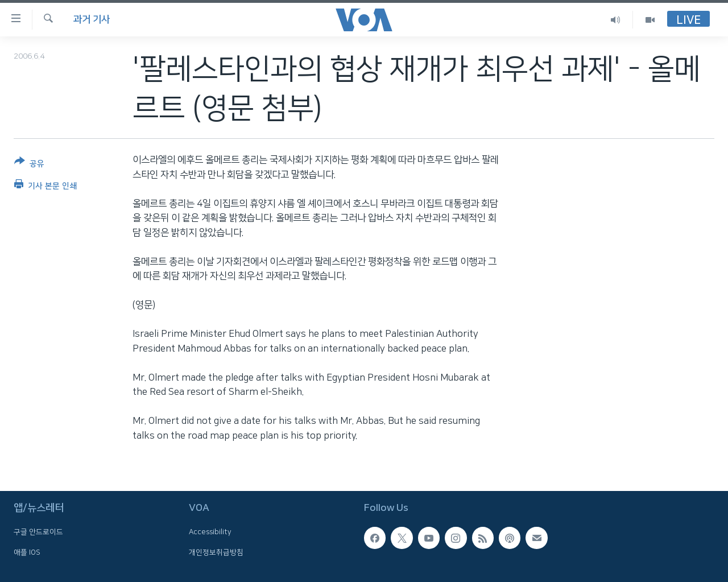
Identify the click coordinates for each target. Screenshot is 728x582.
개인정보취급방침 (216, 552)
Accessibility (210, 533)
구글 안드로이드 (38, 533)
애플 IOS (27, 552)
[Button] (29, 165)
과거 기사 (92, 19)
